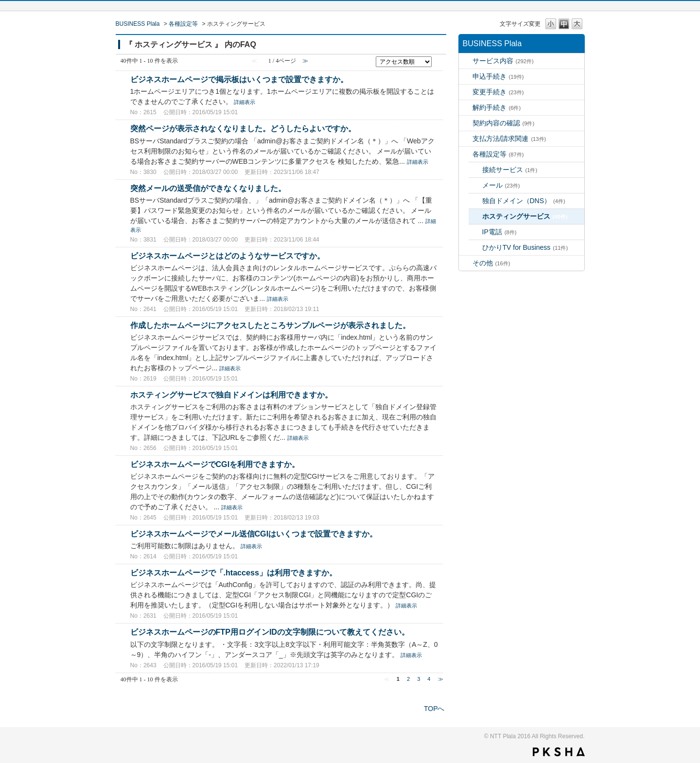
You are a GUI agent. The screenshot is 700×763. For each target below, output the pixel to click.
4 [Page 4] (429, 679)
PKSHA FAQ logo (559, 752)
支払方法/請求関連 (509, 139)
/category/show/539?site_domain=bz (466, 139)
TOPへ (434, 709)
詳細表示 (245, 102)
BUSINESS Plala (138, 24)
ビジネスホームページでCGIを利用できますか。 (215, 464)
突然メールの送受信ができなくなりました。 (208, 188)
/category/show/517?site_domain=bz (466, 77)
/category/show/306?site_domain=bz (466, 61)
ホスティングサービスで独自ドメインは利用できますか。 (231, 395)
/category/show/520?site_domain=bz (466, 92)
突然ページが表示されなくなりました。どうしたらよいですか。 (243, 128)
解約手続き (497, 107)
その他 (491, 263)
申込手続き (498, 76)
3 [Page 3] (419, 679)
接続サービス (510, 170)
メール (501, 185)
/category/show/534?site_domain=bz (466, 123)
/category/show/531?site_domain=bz (466, 108)
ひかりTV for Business (525, 247)
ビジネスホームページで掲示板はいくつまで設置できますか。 (239, 79)
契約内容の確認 (504, 123)
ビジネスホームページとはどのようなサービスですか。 (227, 256)
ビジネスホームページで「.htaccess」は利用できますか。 (234, 572)
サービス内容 (503, 61)
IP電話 (499, 232)
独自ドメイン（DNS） (524, 201)
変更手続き (498, 92)
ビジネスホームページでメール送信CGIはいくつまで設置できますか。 (254, 534)
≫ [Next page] (441, 679)
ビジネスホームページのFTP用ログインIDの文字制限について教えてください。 (270, 632)
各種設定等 (183, 24)
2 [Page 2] (408, 679)
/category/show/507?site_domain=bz (466, 154)
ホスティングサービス (525, 216)
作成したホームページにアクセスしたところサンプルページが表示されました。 (270, 325)
